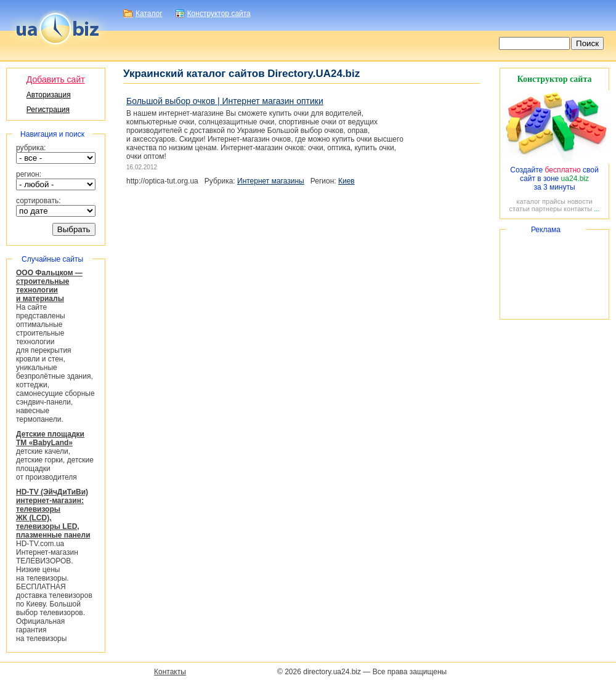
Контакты (170, 672)
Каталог (149, 14)
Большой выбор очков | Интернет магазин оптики (225, 101)
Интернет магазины (271, 181)
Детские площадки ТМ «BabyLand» (50, 438)
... (597, 209)
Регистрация (48, 110)
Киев (346, 181)
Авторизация (49, 95)
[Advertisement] (554, 274)
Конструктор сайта (219, 14)
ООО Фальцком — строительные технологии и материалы (49, 286)
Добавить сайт (56, 79)
